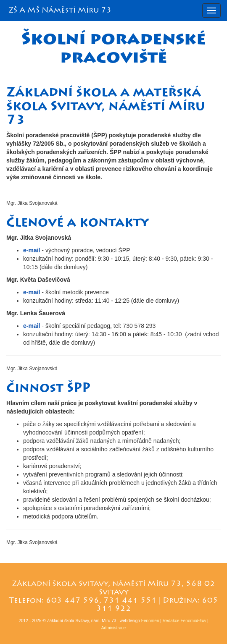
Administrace (113, 628)
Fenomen (150, 621)
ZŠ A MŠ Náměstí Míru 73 (60, 10)
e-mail (32, 250)
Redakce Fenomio (184, 621)
